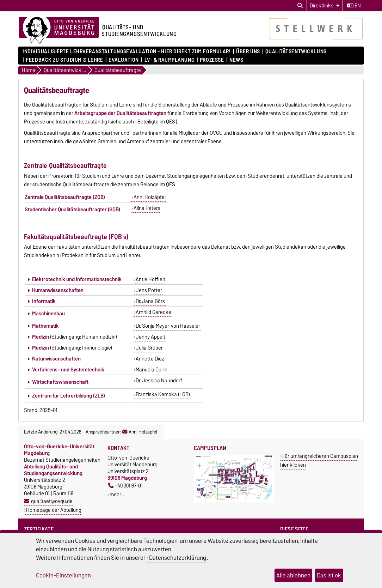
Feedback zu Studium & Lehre (64, 60)
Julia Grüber (149, 348)
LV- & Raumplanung (170, 60)
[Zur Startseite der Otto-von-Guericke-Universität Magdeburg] (59, 31)
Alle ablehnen (293, 575)
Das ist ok (329, 575)
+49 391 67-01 (125, 486)
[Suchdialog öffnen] (300, 6)
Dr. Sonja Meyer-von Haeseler (168, 326)
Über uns (248, 51)
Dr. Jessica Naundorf (159, 381)
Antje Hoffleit (150, 279)
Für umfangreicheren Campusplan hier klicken (319, 460)
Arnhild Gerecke (153, 312)
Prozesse (212, 60)
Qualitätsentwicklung (296, 51)
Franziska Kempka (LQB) (163, 394)
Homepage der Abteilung (54, 510)
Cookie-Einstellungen (63, 575)
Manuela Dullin (152, 370)
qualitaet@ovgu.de (52, 501)
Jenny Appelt (150, 337)
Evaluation (124, 60)
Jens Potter (149, 290)
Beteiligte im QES (156, 122)
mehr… (117, 494)
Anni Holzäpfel (150, 197)
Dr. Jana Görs (150, 301)
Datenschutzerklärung (178, 558)
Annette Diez (150, 359)
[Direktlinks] (325, 5)
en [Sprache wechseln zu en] (354, 6)
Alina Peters (147, 208)
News (236, 60)
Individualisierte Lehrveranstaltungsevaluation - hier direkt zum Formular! (127, 51)
